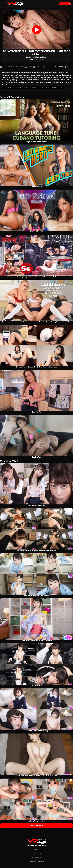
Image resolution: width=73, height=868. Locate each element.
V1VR (33, 57)
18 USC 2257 (37, 854)
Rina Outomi (40, 60)
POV (62, 88)
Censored (18, 88)
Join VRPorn (65, 4)
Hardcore (26, 88)
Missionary (55, 88)
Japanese (35, 88)
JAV (42, 88)
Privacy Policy (36, 857)
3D (4, 88)
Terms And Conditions (36, 861)
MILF (47, 88)
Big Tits (10, 88)
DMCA (36, 850)
